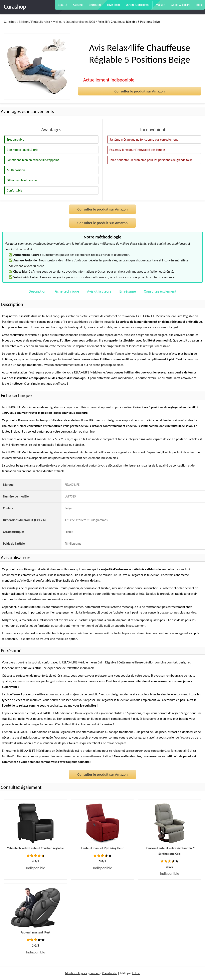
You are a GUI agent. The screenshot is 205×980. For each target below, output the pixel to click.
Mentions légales (76, 973)
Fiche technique (67, 291)
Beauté (62, 5)
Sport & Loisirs (181, 5)
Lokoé (136, 973)
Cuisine (78, 5)
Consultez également (160, 291)
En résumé (128, 291)
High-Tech (114, 5)
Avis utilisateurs (99, 291)
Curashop (10, 22)
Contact (94, 973)
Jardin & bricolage (138, 5)
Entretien (95, 5)
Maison (160, 5)
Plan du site (109, 973)
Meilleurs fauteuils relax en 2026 (74, 22)
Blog (199, 5)
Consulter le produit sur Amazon (139, 91)
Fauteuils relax (41, 22)
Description (38, 291)
